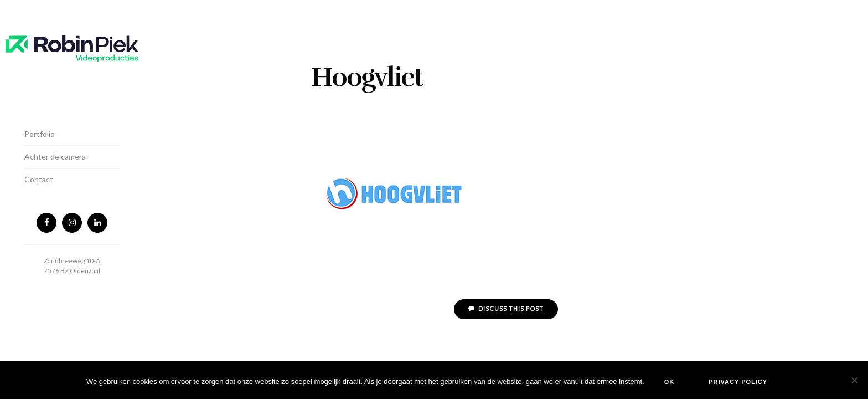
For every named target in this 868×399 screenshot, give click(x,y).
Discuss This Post (506, 308)
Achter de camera (55, 157)
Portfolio (40, 134)
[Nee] (854, 380)
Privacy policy (738, 382)
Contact (39, 179)
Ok (670, 382)
